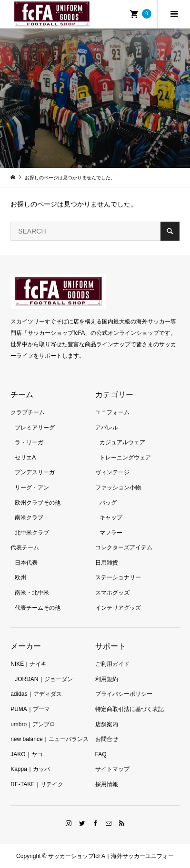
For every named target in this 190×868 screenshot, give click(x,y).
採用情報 (107, 784)
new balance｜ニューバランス (49, 739)
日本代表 (26, 563)
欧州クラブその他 (38, 503)
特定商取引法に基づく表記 (130, 709)
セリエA (25, 458)
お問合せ (107, 739)
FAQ (101, 754)
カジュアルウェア (122, 442)
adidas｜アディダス (36, 694)
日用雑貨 (107, 563)
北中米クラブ (32, 533)
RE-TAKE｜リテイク (37, 784)
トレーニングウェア (125, 458)
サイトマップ (112, 769)
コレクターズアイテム (124, 547)
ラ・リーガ (29, 442)
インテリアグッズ (118, 608)
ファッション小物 (118, 488)
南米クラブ (29, 517)
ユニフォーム (112, 412)
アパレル (107, 428)
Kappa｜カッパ (30, 769)
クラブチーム (28, 412)
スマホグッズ (112, 593)
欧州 (20, 577)
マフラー (111, 533)
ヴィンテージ (112, 472)
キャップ (111, 517)
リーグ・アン (32, 488)
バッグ (108, 503)
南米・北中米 (32, 593)
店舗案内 (107, 724)
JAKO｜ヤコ (26, 754)
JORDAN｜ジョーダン (44, 679)
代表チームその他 (38, 608)
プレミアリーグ (35, 428)
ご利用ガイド (112, 664)
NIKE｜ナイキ (29, 664)
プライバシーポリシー (124, 694)
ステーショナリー (118, 577)
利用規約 (107, 679)
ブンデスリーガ (35, 472)
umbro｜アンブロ (33, 724)
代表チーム (25, 547)
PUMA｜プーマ (30, 709)
